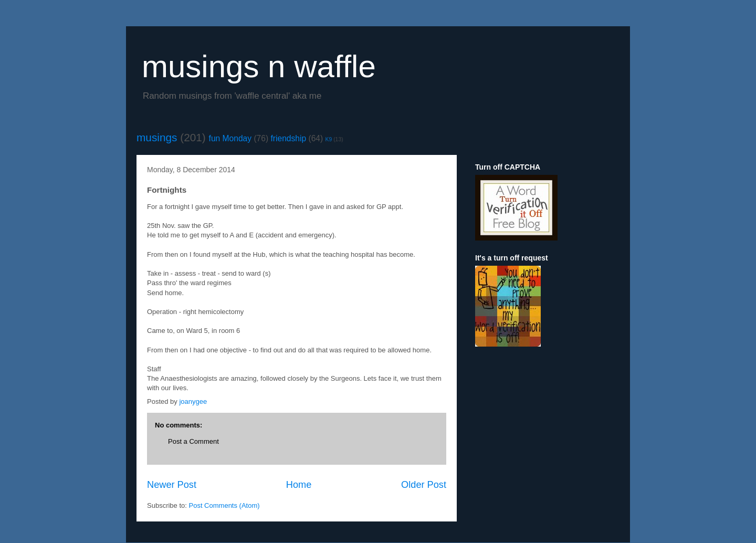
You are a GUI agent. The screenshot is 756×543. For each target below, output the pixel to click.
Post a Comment (193, 441)
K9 (329, 139)
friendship (289, 138)
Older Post (424, 485)
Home (299, 485)
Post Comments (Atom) (224, 505)
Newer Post (172, 485)
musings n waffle (259, 66)
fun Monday (230, 138)
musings (157, 137)
